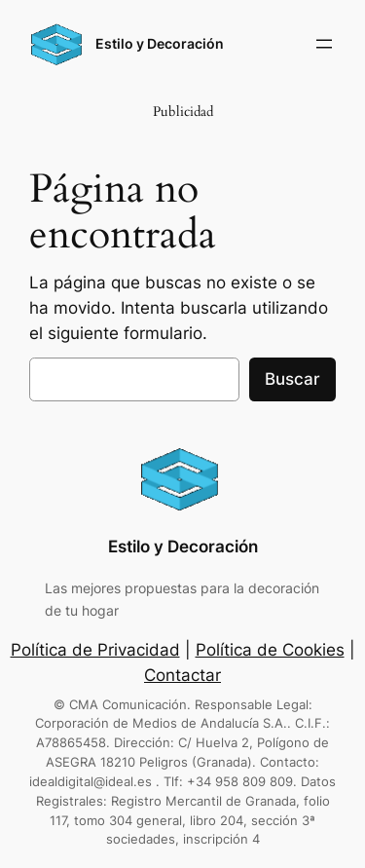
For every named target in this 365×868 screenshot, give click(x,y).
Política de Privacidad (95, 650)
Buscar (292, 379)
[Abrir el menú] (324, 44)
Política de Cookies (270, 650)
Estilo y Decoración (160, 43)
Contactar (182, 675)
